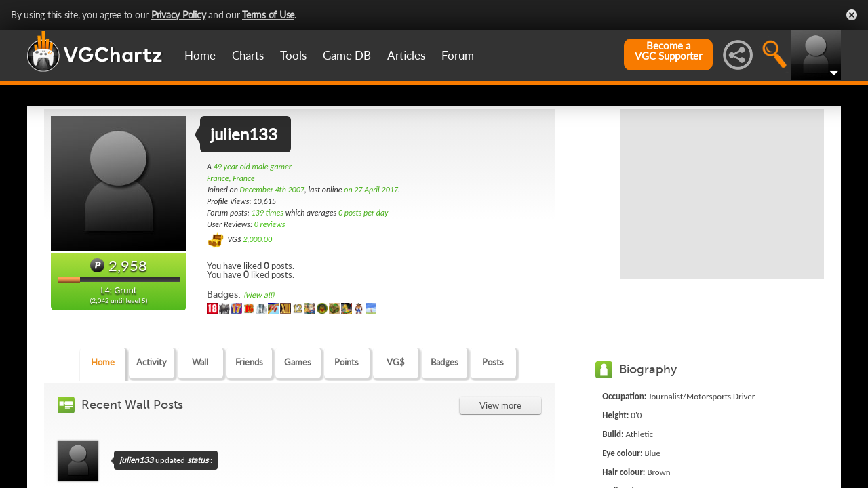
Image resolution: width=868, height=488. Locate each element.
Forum (458, 55)
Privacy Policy (179, 15)
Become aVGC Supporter (668, 51)
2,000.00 (257, 239)
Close (852, 15)
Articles (406, 55)
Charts (248, 55)
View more (500, 405)
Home (200, 55)
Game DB (347, 55)
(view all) (259, 295)
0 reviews (270, 224)
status (198, 460)
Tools (293, 55)
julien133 (136, 460)
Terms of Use (268, 15)
